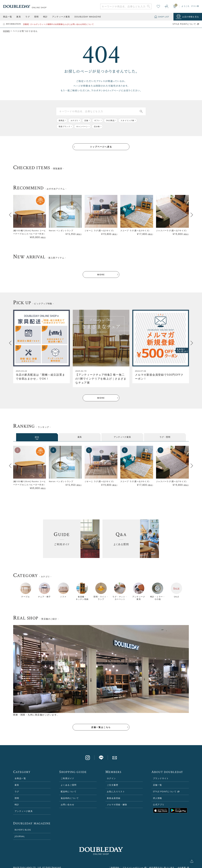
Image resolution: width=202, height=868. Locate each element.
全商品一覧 (20, 774)
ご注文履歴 (112, 781)
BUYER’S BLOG (23, 826)
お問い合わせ (67, 801)
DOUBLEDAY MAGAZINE (88, 17)
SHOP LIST (164, 17)
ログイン (111, 774)
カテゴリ (75, 120)
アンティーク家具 (61, 17)
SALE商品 (111, 120)
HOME (7, 31)
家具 (19, 17)
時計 (45, 17)
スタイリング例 (128, 120)
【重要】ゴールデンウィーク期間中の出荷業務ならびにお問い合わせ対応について (58, 24)
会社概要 (182, 864)
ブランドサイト (161, 774)
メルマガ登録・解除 (117, 801)
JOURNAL (20, 832)
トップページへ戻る (101, 147)
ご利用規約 (114, 864)
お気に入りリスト (116, 788)
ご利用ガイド (67, 774)
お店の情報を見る (191, 17)
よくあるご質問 (69, 781)
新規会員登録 (114, 794)
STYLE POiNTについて (184, 24)
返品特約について (70, 794)
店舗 (86, 120)
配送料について (69, 788)
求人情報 (158, 794)
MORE (101, 270)
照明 (37, 17)
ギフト (97, 120)
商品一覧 (8, 17)
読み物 (97, 126)
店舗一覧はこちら (101, 723)
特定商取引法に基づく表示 (162, 864)
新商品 (62, 120)
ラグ (28, 17)
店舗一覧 (158, 781)
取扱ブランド (64, 126)
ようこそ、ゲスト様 (190, 6)
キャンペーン (82, 126)
